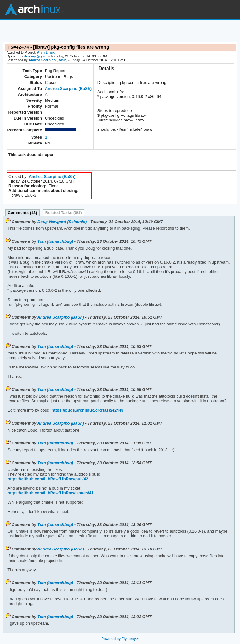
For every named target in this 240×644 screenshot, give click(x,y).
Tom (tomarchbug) (55, 241)
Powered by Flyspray (118, 639)
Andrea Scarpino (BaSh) (48, 60)
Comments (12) (22, 213)
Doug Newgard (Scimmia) (62, 222)
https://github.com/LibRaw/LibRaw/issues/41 (50, 493)
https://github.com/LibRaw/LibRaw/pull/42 (48, 479)
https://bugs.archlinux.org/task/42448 (87, 410)
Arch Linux (34, 9)
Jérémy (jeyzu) (36, 56)
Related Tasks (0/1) (64, 213)
